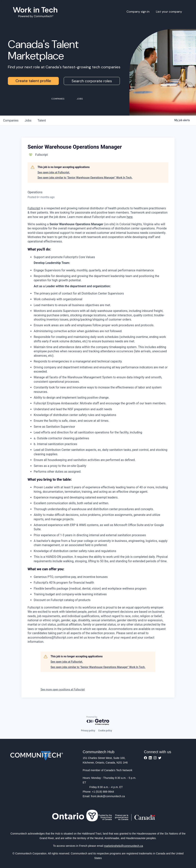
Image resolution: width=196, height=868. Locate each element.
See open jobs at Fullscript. (54, 172)
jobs (28, 120)
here (129, 217)
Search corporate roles (92, 81)
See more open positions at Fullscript (63, 689)
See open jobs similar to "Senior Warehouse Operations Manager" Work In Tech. (85, 178)
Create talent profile (33, 81)
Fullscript (34, 208)
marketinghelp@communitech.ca (123, 846)
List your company (169, 12)
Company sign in (138, 12)
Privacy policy (88, 731)
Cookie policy (105, 731)
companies (11, 120)
